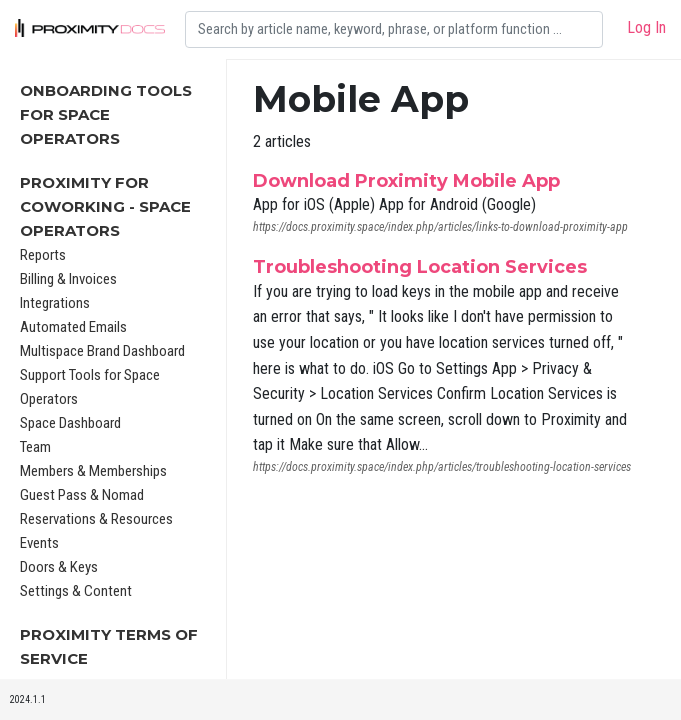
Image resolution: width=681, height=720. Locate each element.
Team (35, 447)
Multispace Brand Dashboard (102, 351)
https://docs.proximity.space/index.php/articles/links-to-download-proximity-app (440, 227)
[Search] (394, 29)
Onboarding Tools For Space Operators (106, 114)
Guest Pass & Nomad (82, 495)
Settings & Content (76, 591)
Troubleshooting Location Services (420, 267)
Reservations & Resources (96, 519)
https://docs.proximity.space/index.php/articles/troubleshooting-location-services (442, 467)
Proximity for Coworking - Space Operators (105, 206)
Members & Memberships (93, 471)
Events (39, 543)
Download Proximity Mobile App (406, 181)
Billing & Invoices (68, 279)
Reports (43, 255)
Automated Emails (73, 327)
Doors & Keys (59, 567)
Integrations (55, 303)
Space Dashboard (70, 423)
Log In (646, 27)
